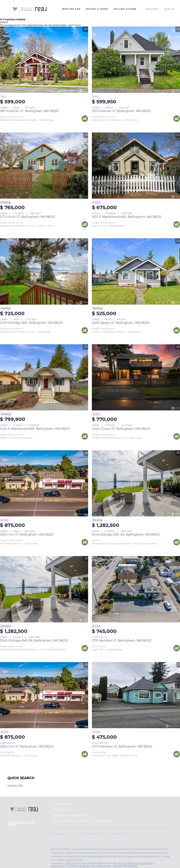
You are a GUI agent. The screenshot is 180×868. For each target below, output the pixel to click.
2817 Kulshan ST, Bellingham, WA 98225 (29, 111)
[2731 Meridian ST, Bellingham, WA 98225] (136, 589)
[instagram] (10, 850)
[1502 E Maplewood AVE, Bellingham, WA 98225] (136, 166)
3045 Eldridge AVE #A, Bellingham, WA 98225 (126, 535)
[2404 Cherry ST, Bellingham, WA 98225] (136, 377)
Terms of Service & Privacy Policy (136, 863)
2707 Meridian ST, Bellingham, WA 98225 (122, 747)
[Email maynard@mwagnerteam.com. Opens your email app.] (75, 815)
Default (4, 22)
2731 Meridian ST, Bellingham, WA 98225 (121, 641)
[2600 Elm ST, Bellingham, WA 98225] (44, 483)
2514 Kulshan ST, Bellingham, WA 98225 (121, 111)
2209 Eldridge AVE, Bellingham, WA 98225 (31, 323)
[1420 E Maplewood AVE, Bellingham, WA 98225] (44, 377)
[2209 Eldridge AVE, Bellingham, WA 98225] (44, 271)
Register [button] (152, 9)
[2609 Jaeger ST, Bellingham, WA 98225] (136, 271)
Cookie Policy (58, 866)
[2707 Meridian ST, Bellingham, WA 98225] (136, 695)
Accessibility (131, 866)
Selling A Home (125, 9)
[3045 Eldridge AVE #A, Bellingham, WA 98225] (136, 483)
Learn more (74, 25)
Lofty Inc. (70, 863)
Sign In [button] (169, 9)
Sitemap (118, 866)
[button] (30, 9)
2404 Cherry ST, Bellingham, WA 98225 (121, 429)
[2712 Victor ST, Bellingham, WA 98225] (44, 166)
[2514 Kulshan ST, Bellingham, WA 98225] (136, 60)
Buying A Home (97, 9)
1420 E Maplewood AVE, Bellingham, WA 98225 (35, 429)
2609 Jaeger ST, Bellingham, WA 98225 (121, 323)
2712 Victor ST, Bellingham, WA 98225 (27, 217)
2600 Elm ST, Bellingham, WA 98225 (27, 535)
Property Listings (101, 866)
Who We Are (71, 9)
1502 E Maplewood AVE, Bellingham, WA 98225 (127, 217)
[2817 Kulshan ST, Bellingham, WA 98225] (44, 60)
